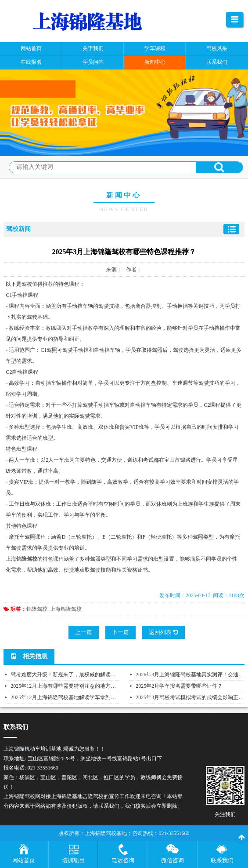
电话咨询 (123, 860)
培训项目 (73, 860)
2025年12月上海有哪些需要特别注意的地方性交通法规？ (76, 686)
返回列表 (163, 632)
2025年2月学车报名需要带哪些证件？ (179, 686)
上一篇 (84, 632)
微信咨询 (173, 860)
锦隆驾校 (37, 609)
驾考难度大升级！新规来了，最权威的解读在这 (66, 675)
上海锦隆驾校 (66, 609)
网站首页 (24, 860)
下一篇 (120, 632)
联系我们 (222, 860)
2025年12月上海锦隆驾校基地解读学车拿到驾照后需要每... (78, 697)
